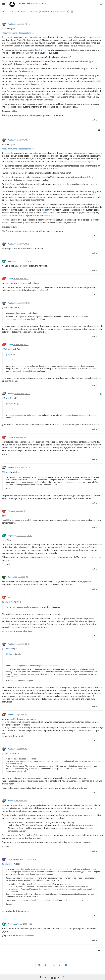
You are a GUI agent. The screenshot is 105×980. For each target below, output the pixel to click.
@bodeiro (6, 754)
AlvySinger (12, 261)
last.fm (39, 50)
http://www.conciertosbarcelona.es (18, 33)
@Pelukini (7, 349)
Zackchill (11, 577)
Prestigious (12, 924)
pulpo (10, 597)
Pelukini (11, 24)
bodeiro (11, 715)
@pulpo (6, 649)
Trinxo (10, 279)
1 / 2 (53, 965)
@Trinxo (6, 308)
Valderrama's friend (15, 859)
